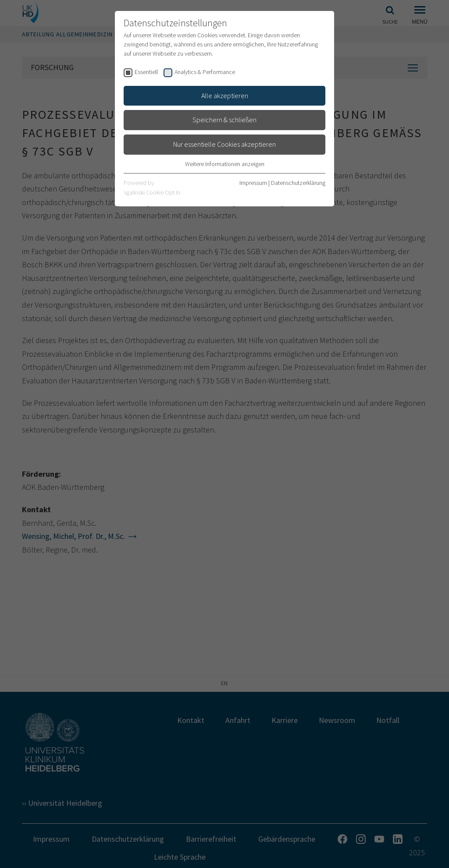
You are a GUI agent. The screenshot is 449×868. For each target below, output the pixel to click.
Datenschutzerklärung (298, 183)
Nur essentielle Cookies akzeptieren (224, 144)
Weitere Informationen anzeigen (225, 164)
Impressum (253, 183)
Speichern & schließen (224, 120)
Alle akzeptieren (225, 96)
